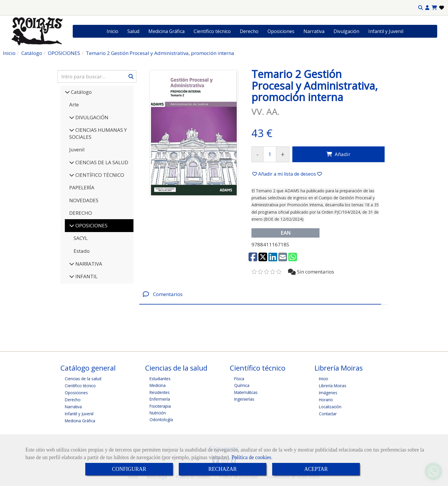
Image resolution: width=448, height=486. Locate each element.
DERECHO (81, 213)
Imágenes (328, 393)
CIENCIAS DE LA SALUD (101, 162)
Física (239, 379)
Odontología (161, 420)
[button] (427, 8)
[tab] (260, 294)
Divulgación (346, 31)
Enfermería (160, 399)
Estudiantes (160, 379)
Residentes (160, 392)
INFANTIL (86, 276)
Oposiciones (281, 31)
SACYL (81, 238)
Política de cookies (251, 457)
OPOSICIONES (91, 225)
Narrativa (314, 31)
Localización (330, 407)
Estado (82, 251)
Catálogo (81, 92)
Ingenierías (244, 399)
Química (242, 385)
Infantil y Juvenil (386, 31)
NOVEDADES (84, 200)
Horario (326, 400)
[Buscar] (97, 76)
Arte (74, 104)
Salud (133, 31)
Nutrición (158, 413)
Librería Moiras (333, 386)
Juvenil (77, 149)
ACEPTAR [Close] (316, 469)
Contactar (328, 414)
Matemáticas (246, 392)
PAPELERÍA (82, 187)
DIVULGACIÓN (91, 117)
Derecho (249, 31)
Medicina (158, 385)
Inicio (112, 31)
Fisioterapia (160, 406)
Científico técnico (212, 31)
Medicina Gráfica (166, 31)
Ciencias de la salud (83, 379)
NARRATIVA (88, 264)
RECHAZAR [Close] (222, 469)
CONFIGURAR (129, 469)
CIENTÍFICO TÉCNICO (99, 175)
